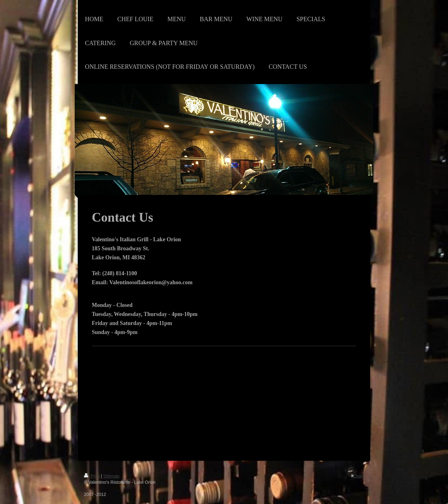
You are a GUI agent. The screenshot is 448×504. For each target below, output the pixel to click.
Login (359, 476)
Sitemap (111, 476)
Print (93, 476)
